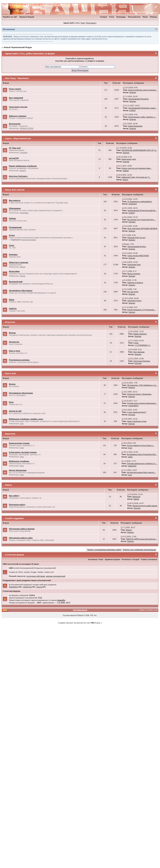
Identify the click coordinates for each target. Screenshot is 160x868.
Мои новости (15, 200)
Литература (14, 342)
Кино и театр (15, 351)
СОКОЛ (132, 110)
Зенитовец (24, 213)
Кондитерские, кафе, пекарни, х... (142, 117)
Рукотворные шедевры (19, 360)
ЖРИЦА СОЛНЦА (27, 128)
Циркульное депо (129, 159)
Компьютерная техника (19, 443)
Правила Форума (27, 17)
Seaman (133, 92)
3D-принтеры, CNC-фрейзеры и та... (142, 385)
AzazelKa (61, 600)
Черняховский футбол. (137, 247)
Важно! (129, 530)
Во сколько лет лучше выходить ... (142, 220)
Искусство (10, 322)
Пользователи (134, 17)
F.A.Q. (112, 17)
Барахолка (10, 434)
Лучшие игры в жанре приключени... (142, 403)
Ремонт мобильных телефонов (23, 166)
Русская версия (69, 615)
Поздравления (15, 227)
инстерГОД (14, 158)
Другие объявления (18, 470)
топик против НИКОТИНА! (138, 256)
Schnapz (132, 222)
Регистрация (91, 23)
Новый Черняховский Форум (18, 47)
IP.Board (80, 615)
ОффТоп (13, 309)
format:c (23, 171)
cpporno (39, 587)
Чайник (126, 171)
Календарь (121, 17)
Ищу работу (14, 496)
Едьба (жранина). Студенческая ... (142, 310)
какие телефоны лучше (137, 421)
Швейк (136, 499)
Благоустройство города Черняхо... (143, 90)
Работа (8, 485)
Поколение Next (134, 265)
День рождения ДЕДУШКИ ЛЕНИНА (142, 228)
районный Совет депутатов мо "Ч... (136, 177)
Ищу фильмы (139, 352)
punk (130, 475)
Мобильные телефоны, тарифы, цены (26, 419)
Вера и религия (134, 274)
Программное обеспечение (21, 393)
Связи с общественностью (18, 139)
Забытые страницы (18, 116)
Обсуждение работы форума (22, 529)
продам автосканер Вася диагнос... (141, 472)
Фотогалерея (15, 124)
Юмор (12, 300)
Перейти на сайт (10, 17)
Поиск (145, 17)
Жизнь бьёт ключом (15, 190)
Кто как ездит (133, 292)
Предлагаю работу (17, 505)
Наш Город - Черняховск (17, 78)
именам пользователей (56, 576)
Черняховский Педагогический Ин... (142, 210)
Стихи (136, 343)
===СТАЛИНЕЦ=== (143, 345)
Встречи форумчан (29, 240)
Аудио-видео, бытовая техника (23, 452)
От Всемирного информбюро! (140, 202)
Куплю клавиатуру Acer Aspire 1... (141, 445)
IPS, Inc (94, 615)
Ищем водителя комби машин (145, 506)
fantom (125, 180)
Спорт (12, 245)
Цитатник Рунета (134, 301)
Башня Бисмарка (135, 126)
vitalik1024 (132, 466)
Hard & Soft (10, 374)
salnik (130, 457)
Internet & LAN (15, 411)
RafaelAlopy (14, 587)
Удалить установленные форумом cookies (104, 550)
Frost (130, 448)
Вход (83, 23)
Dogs (22, 424)
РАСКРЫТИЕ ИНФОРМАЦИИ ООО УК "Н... (139, 150)
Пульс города (15, 89)
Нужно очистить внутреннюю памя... (137, 168)
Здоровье (13, 254)
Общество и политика (19, 262)
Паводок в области (135, 283)
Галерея (104, 17)
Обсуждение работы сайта (21, 538)
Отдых (12, 235)
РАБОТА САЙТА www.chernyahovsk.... (142, 539)
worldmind (133, 204)
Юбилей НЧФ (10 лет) (136, 238)
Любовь (12, 218)
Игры (11, 402)
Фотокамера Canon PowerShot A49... (142, 454)
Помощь (154, 17)
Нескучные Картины (142, 361)
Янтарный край (16, 282)
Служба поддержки (14, 518)
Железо (12, 384)
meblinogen (27, 587)
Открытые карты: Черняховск (139, 394)
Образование (15, 208)
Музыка (12, 333)
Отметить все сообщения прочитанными (139, 550)
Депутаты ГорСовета (18, 176)
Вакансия (136, 497)
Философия (14, 271)
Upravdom (24, 153)
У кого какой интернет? (137, 412)
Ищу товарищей (16, 98)
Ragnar (23, 267)
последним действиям (36, 576)
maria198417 (133, 406)
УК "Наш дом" (15, 148)
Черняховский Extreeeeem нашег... (142, 108)
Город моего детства (18, 107)
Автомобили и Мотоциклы (21, 291)
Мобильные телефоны (19, 461)
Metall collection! (140, 334)
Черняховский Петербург (138, 99)
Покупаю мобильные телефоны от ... (142, 463)
